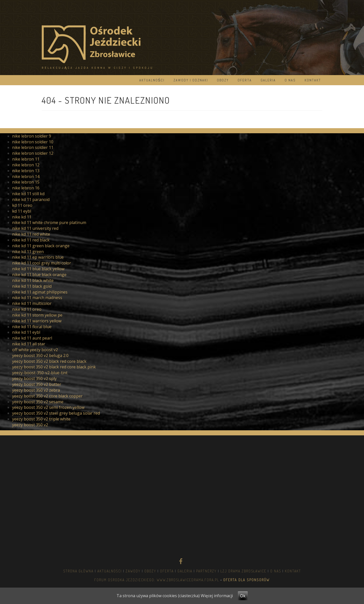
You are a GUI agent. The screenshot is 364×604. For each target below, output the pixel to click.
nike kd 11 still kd (28, 194)
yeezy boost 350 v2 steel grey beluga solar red (56, 413)
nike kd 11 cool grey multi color (42, 263)
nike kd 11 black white (33, 280)
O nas (290, 80)
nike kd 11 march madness (37, 298)
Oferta (245, 80)
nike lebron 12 (26, 165)
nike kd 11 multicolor (32, 303)
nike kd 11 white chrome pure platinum (49, 222)
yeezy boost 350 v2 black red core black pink (54, 367)
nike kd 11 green (28, 252)
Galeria (268, 80)
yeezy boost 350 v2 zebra (36, 390)
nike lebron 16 (26, 188)
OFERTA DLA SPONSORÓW (246, 580)
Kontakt (313, 80)
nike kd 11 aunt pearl (32, 338)
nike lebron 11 (26, 159)
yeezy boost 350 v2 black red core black (49, 361)
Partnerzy (206, 571)
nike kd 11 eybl (26, 332)
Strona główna (78, 571)
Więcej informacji (217, 596)
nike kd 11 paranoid (31, 199)
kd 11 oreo (22, 205)
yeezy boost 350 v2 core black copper (47, 396)
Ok (243, 596)
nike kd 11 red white (31, 234)
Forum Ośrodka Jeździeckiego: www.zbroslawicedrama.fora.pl (157, 580)
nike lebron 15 (26, 182)
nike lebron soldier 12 (33, 153)
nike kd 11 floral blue (32, 327)
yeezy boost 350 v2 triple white (41, 419)
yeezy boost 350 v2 (30, 425)
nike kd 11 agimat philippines (40, 292)
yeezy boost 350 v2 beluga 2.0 (40, 355)
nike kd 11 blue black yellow (38, 269)
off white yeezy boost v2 (35, 350)
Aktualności (152, 80)
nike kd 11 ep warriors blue (38, 257)
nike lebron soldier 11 (33, 147)
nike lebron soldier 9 (32, 136)
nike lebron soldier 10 (33, 142)
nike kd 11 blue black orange (39, 275)
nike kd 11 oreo (27, 309)
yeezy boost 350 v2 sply (34, 378)
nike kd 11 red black (31, 240)
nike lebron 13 (26, 171)
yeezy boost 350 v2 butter (37, 384)
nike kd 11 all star (29, 344)
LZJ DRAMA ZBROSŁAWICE (243, 571)
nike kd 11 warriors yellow (37, 321)
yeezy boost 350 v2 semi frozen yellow (48, 407)
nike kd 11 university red (35, 228)
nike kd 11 (22, 217)
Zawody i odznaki (191, 80)
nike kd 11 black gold (32, 286)
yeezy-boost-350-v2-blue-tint (40, 373)
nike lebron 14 (26, 176)
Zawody (133, 571)
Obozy (223, 80)
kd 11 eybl (22, 211)
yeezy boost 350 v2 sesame (38, 402)
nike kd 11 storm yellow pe (37, 315)
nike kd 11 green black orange (41, 246)
